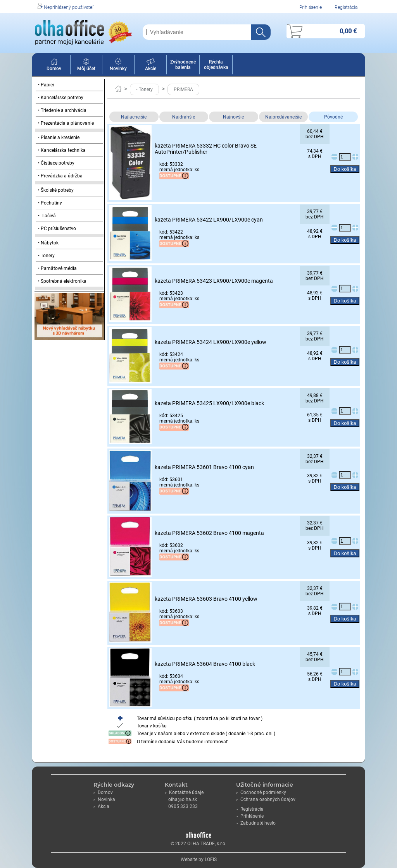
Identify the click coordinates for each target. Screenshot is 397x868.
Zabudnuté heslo (256, 823)
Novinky (118, 66)
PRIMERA (183, 89)
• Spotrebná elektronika (62, 281)
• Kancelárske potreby (61, 98)
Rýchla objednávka (216, 65)
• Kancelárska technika (62, 150)
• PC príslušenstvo (57, 229)
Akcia (101, 806)
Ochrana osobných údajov (266, 799)
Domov (54, 66)
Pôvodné (333, 117)
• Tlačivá (47, 216)
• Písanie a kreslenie (59, 138)
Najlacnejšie (134, 117)
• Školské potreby (56, 190)
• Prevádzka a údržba (60, 176)
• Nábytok (48, 243)
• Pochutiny (50, 203)
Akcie (151, 66)
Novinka (104, 799)
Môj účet (86, 66)
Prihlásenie (311, 7)
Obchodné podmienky (261, 792)
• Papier (46, 85)
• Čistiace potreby (56, 163)
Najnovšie (233, 117)
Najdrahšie (184, 117)
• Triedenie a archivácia (62, 110)
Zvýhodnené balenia (183, 65)
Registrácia (346, 7)
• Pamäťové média (57, 268)
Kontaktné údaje (184, 792)
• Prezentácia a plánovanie (66, 123)
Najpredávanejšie (283, 117)
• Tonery (46, 256)
